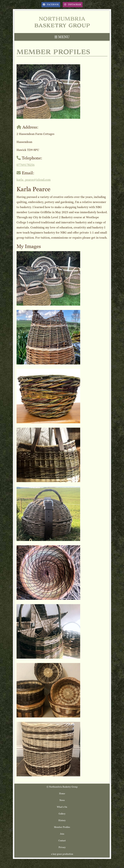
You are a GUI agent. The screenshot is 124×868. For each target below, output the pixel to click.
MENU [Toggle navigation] (62, 37)
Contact (62, 841)
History (62, 820)
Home (62, 794)
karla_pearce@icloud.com (34, 180)
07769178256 (26, 165)
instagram (73, 5)
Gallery (62, 814)
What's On (62, 807)
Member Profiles (62, 827)
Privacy (62, 847)
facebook (51, 5)
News (62, 800)
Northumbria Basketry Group (62, 22)
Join (62, 834)
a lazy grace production (62, 854)
